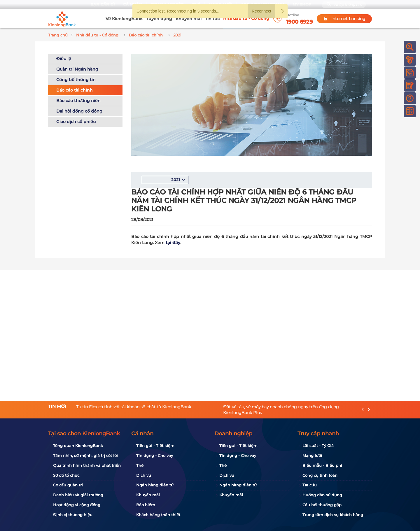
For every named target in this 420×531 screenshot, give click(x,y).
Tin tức (212, 19)
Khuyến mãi (189, 19)
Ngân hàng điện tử (155, 485)
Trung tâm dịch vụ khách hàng (333, 515)
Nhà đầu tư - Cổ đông (246, 18)
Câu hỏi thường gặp (322, 505)
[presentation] (363, 410)
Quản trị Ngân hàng (77, 68)
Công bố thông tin (76, 79)
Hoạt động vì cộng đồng (77, 505)
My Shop (302, 5)
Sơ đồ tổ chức (66, 475)
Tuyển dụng (159, 19)
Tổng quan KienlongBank (78, 446)
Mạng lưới (312, 455)
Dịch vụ (144, 475)
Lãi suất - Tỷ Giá (318, 446)
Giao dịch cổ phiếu (76, 121)
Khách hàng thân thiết (158, 515)
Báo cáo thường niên (78, 100)
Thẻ (140, 465)
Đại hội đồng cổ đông (79, 110)
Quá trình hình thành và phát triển (87, 465)
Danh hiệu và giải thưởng (78, 495)
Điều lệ (64, 58)
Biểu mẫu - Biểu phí (322, 465)
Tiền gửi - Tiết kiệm (155, 446)
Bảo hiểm (146, 505)
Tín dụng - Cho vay (155, 455)
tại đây (173, 242)
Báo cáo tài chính (75, 89)
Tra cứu (310, 485)
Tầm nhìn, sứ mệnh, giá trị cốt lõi (85, 455)
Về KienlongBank (124, 19)
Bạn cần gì (103, 5)
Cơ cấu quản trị (68, 485)
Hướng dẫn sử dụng (322, 495)
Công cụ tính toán (320, 475)
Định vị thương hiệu (73, 515)
